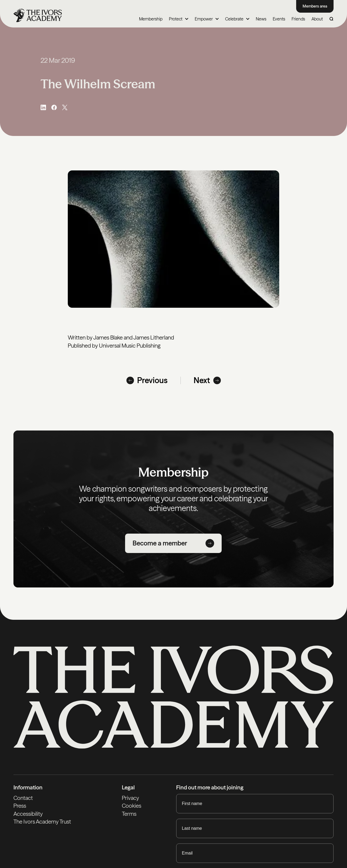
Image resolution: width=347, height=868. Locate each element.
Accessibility (28, 814)
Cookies (132, 806)
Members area (315, 6)
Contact (23, 798)
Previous (147, 380)
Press (20, 806)
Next (207, 380)
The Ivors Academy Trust (42, 822)
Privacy (130, 798)
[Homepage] (38, 15)
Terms (129, 814)
